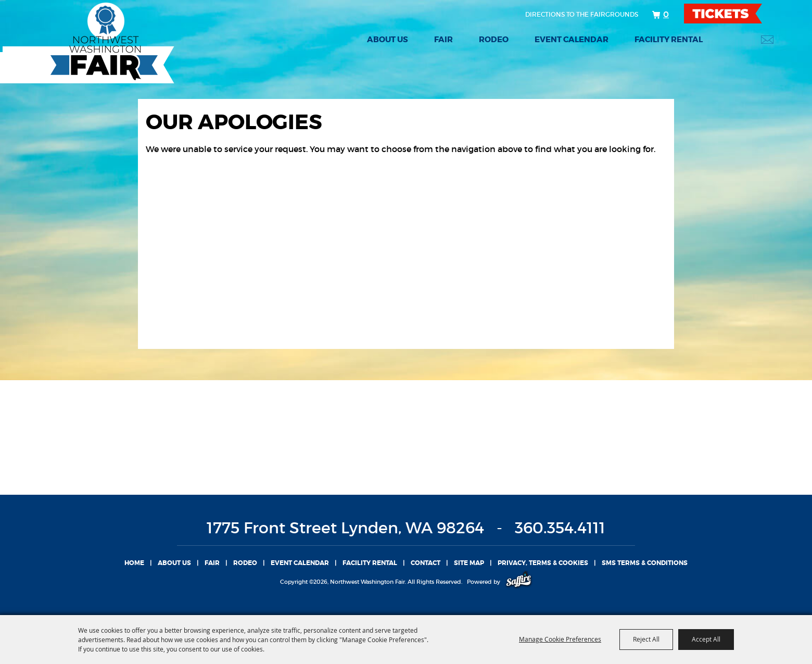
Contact (426, 563)
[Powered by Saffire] (519, 582)
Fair (443, 40)
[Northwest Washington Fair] (88, 43)
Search (739, 39)
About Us (388, 40)
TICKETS (732, 14)
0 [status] (666, 14)
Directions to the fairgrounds (582, 14)
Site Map (469, 563)
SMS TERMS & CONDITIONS (645, 563)
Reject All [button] (646, 639)
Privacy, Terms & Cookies (543, 563)
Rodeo (494, 40)
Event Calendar (572, 40)
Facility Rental (669, 40)
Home (134, 563)
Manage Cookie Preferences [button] (560, 639)
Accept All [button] (706, 639)
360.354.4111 (560, 528)
